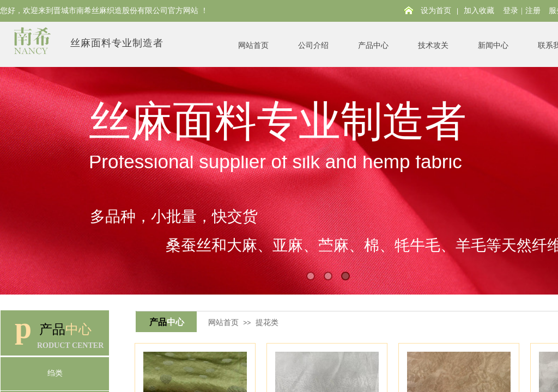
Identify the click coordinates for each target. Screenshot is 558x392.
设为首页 (436, 11)
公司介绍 (313, 45)
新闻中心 (493, 45)
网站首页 (253, 45)
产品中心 (373, 45)
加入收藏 (479, 11)
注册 (533, 11)
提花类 (267, 322)
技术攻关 (433, 45)
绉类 (55, 373)
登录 (511, 11)
